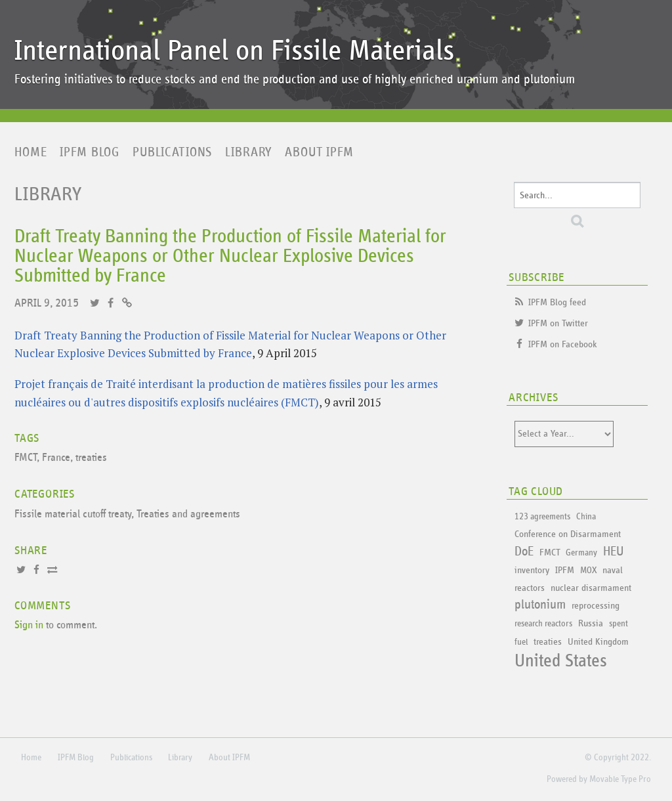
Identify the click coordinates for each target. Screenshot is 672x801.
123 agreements (542, 517)
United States (561, 661)
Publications (172, 152)
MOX (588, 571)
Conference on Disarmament (568, 534)
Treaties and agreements (188, 514)
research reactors (543, 624)
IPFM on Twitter (558, 323)
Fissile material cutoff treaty (73, 514)
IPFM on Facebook (563, 344)
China (586, 517)
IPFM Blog (90, 152)
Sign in (29, 625)
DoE (524, 552)
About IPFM (319, 152)
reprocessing (596, 606)
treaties (91, 458)
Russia (591, 623)
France (56, 458)
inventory (532, 570)
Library (248, 152)
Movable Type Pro (620, 779)
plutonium (540, 605)
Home (31, 152)
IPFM (565, 570)
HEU (613, 552)
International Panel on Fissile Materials (234, 51)
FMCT (26, 458)
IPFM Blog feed (557, 302)
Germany (581, 553)
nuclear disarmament (591, 588)
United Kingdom (598, 642)
